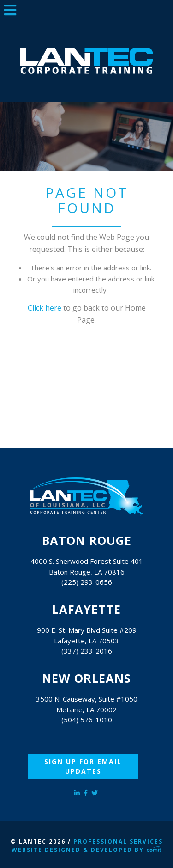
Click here (45, 308)
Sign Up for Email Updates (83, 766)
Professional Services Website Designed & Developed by (87, 846)
